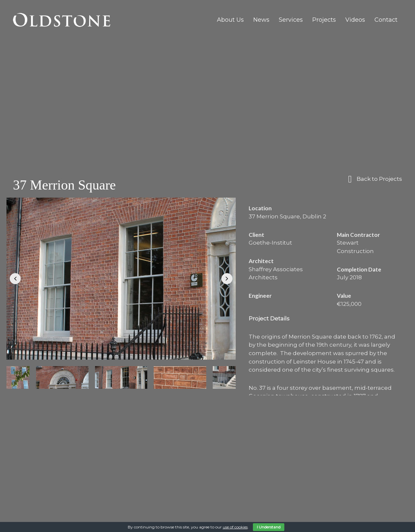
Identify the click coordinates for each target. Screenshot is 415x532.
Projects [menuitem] (324, 20)
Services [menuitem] (291, 20)
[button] (15, 279)
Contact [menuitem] (386, 20)
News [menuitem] (261, 20)
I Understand (269, 527)
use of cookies (235, 527)
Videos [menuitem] (355, 20)
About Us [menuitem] (230, 20)
